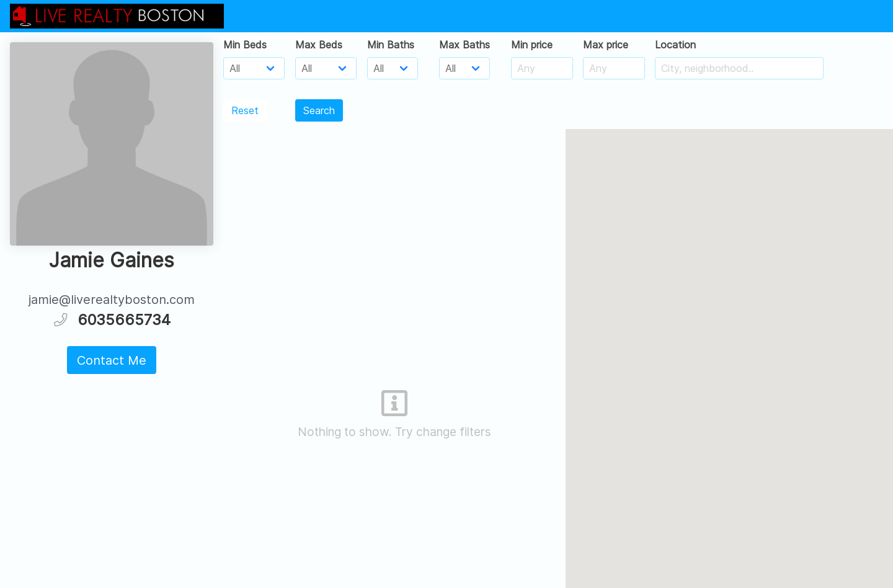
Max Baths (464, 45)
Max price (606, 45)
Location (675, 45)
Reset (245, 110)
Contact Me (112, 360)
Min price (532, 45)
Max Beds (319, 45)
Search (319, 110)
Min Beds (245, 45)
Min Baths (391, 45)
